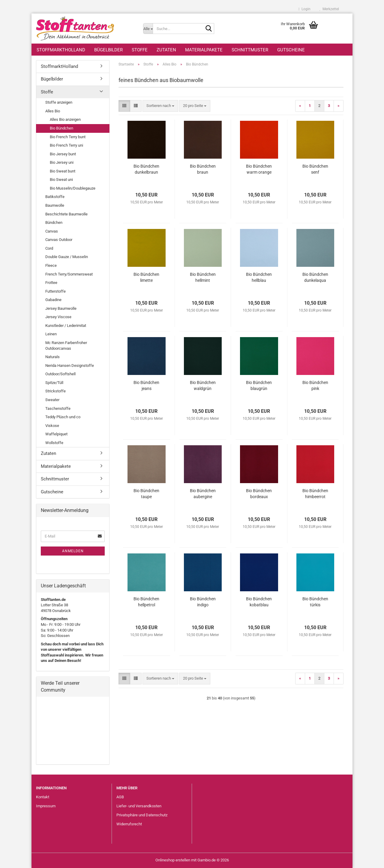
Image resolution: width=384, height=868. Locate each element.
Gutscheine (291, 50)
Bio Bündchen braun (203, 169)
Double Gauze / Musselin (67, 257)
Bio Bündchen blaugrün (259, 385)
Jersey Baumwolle (61, 308)
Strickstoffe (55, 391)
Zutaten (166, 50)
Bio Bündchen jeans (146, 385)
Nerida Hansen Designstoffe (70, 365)
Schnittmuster (250, 50)
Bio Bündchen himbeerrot (315, 494)
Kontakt (43, 797)
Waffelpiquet (56, 434)
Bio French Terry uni (66, 145)
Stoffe (140, 50)
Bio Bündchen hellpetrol (146, 602)
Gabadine (53, 300)
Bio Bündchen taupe (146, 494)
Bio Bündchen (61, 128)
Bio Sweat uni (61, 180)
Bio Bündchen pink (315, 385)
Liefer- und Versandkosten (139, 806)
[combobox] (160, 106)
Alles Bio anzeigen (65, 119)
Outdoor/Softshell (60, 374)
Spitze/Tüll (54, 383)
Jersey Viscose (58, 317)
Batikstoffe (55, 197)
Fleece (51, 265)
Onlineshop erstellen (173, 860)
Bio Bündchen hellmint (203, 277)
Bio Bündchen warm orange (259, 169)
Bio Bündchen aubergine (203, 494)
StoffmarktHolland (61, 50)
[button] (124, 106)
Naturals (52, 357)
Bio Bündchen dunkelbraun (146, 169)
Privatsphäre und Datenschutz (142, 815)
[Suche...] (148, 29)
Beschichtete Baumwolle (66, 214)
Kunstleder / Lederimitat (66, 326)
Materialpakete (204, 50)
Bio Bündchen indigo (203, 602)
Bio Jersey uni (62, 162)
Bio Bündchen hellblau (259, 277)
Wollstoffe (54, 443)
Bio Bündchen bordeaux (259, 494)
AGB (120, 797)
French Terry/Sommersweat (69, 274)
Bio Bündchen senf (315, 169)
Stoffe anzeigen (59, 102)
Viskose (52, 426)
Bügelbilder (108, 50)
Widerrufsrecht (129, 824)
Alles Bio (53, 111)
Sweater (52, 400)
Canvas (52, 231)
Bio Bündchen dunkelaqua (315, 277)
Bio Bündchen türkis (315, 602)
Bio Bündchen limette (146, 277)
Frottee (51, 283)
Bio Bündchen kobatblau (259, 602)
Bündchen (54, 222)
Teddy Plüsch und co (63, 417)
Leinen (51, 334)
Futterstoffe (55, 291)
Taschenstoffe (58, 408)
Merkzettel (329, 9)
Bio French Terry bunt (68, 137)
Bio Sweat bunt (63, 171)
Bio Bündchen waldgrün (203, 385)
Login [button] (304, 9)
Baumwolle (55, 205)
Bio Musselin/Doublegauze (73, 188)
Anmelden (73, 551)
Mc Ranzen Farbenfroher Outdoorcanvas (66, 346)
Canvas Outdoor (59, 240)
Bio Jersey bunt (63, 154)
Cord (49, 248)
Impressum (46, 806)
